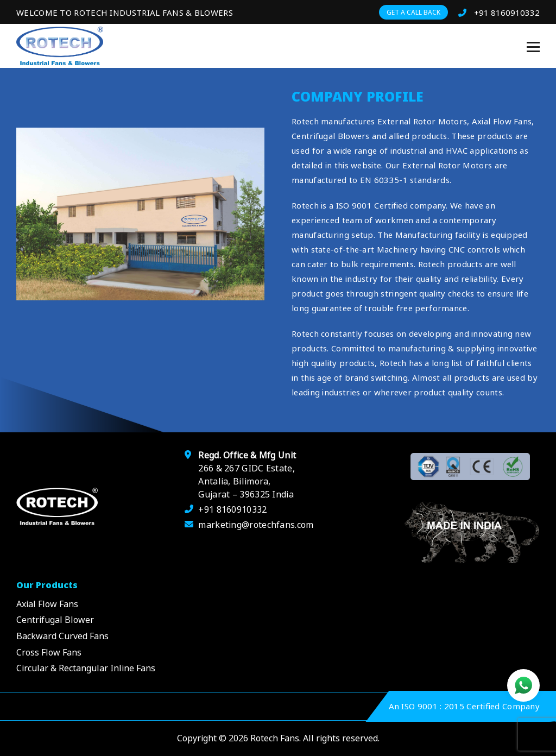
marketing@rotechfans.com (256, 525)
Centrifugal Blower (55, 620)
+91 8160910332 (499, 12)
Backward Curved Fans (62, 636)
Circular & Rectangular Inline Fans (86, 668)
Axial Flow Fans (47, 604)
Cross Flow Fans (49, 652)
